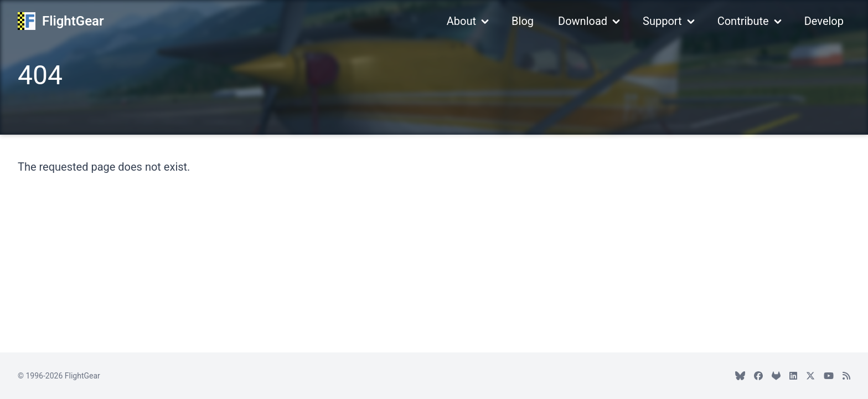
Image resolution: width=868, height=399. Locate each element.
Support (662, 21)
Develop (824, 21)
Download (583, 21)
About (461, 21)
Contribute (743, 21)
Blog (523, 21)
